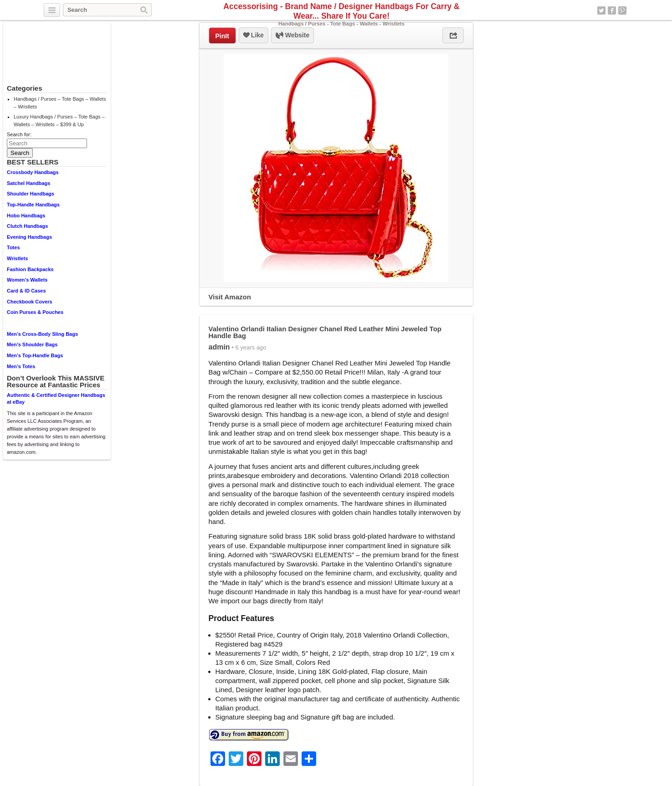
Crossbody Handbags (33, 172)
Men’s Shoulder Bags (32, 344)
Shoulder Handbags (31, 194)
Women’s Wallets (27, 280)
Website (292, 36)
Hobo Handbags (26, 216)
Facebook (612, 10)
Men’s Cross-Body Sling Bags (42, 334)
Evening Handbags (29, 237)
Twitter (601, 10)
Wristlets (17, 258)
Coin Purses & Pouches (35, 312)
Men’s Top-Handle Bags (35, 355)
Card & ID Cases (26, 291)
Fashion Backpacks (30, 269)
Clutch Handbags (27, 226)
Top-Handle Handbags (33, 205)
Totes (13, 247)
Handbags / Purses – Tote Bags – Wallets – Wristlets (60, 103)
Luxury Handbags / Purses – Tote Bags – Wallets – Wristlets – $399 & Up (59, 121)
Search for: (19, 134)
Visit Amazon (230, 297)
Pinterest (622, 10)
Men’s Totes (21, 366)
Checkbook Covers (30, 302)
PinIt (222, 36)
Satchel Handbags (28, 183)
